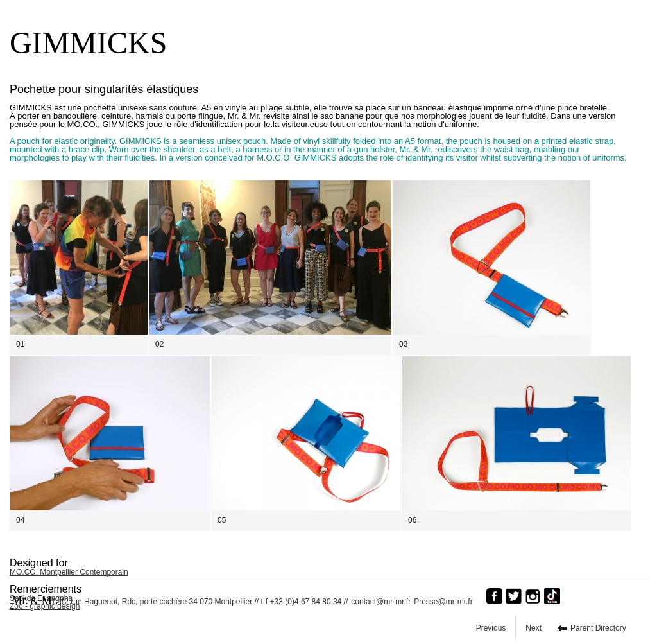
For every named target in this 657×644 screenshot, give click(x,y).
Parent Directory (598, 628)
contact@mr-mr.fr (381, 602)
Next (533, 628)
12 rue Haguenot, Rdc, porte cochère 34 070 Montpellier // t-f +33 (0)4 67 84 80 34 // (180, 600)
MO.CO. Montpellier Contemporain (69, 572)
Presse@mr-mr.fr (447, 602)
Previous (491, 628)
